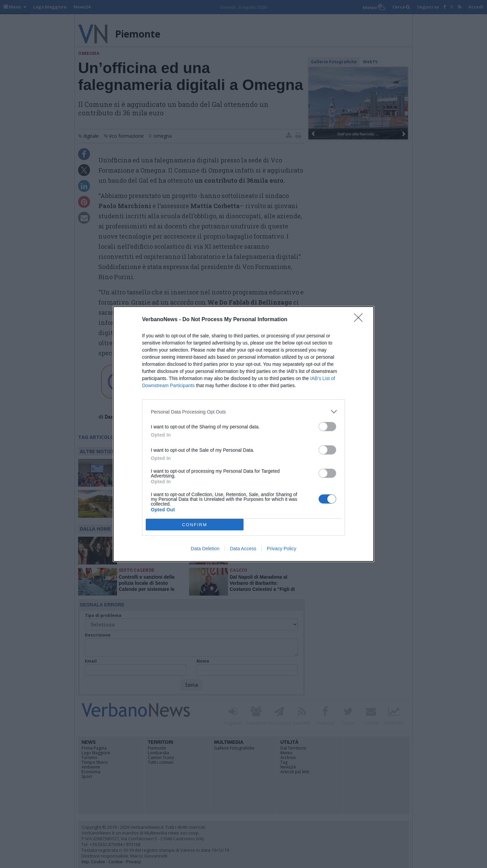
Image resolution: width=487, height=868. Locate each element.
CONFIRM (195, 525)
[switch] (327, 427)
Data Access (243, 549)
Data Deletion (205, 549)
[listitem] (243, 412)
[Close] (361, 320)
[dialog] (243, 434)
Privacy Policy (282, 549)
